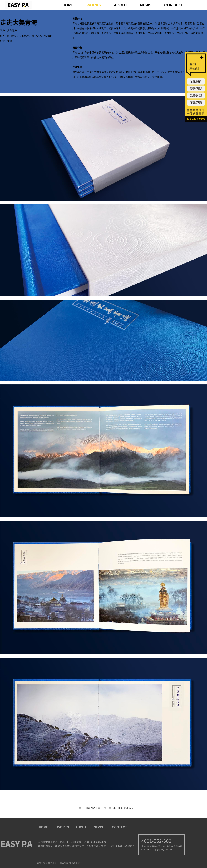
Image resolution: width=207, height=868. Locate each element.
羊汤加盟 (64, 863)
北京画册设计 (75, 863)
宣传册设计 (53, 863)
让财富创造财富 (92, 808)
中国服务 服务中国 (123, 808)
